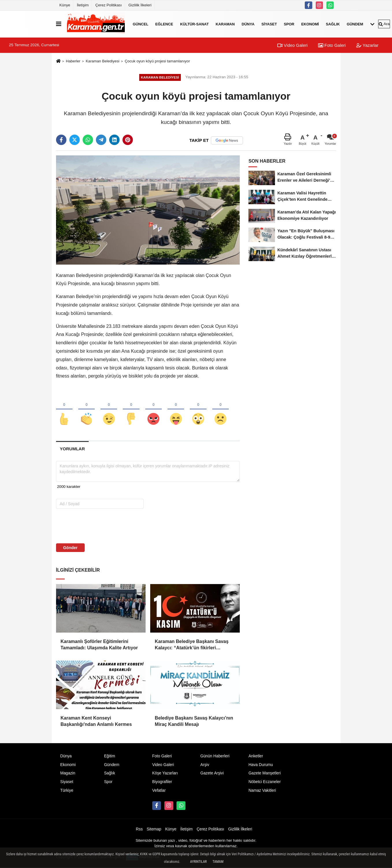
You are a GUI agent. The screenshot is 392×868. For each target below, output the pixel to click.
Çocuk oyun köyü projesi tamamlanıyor (157, 61)
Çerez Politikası (109, 5)
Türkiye (67, 791)
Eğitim (109, 756)
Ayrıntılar (198, 862)
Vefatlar (159, 791)
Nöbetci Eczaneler (265, 782)
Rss (139, 829)
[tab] (73, 449)
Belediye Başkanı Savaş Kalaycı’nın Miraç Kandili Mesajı (194, 721)
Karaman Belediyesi (103, 61)
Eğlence (164, 24)
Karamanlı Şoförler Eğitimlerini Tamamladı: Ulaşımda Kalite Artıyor (99, 645)
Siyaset (269, 24)
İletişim (83, 5)
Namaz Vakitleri (262, 791)
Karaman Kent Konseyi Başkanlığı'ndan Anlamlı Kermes (96, 721)
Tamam (218, 862)
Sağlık (333, 24)
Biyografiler (162, 782)
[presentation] (93, 526)
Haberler (73, 61)
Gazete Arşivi (212, 774)
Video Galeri (292, 45)
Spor (289, 24)
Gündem (355, 24)
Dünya (248, 24)
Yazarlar (367, 45)
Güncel (141, 24)
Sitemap (154, 829)
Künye (65, 5)
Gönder (70, 548)
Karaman (225, 24)
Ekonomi (310, 24)
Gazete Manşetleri (265, 774)
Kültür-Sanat (194, 24)
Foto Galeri (332, 45)
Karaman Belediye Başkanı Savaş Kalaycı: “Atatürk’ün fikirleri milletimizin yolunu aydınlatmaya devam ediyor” (192, 645)
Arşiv (205, 765)
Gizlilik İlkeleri (140, 5)
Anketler (256, 756)
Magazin (68, 774)
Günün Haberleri (215, 756)
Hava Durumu (261, 765)
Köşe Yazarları (165, 774)
